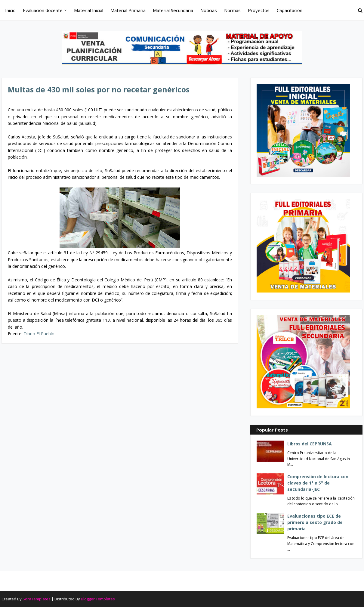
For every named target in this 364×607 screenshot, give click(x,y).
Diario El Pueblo (39, 334)
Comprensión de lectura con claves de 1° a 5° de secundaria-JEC (318, 483)
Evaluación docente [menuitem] (43, 10)
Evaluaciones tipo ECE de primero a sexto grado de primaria (315, 522)
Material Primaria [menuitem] (128, 10)
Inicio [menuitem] (10, 10)
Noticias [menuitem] (209, 10)
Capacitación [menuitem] (290, 10)
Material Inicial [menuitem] (89, 10)
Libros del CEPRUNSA (310, 444)
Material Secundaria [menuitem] (173, 10)
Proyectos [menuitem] (259, 10)
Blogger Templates (98, 599)
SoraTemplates (37, 599)
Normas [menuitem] (232, 10)
